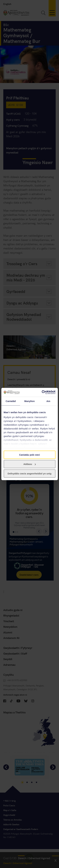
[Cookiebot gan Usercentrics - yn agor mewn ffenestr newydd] (42, 392)
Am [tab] (48, 401)
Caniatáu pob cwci (30, 455)
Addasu (30, 464)
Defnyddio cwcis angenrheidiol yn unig (29, 473)
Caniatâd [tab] (11, 401)
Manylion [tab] (30, 401)
